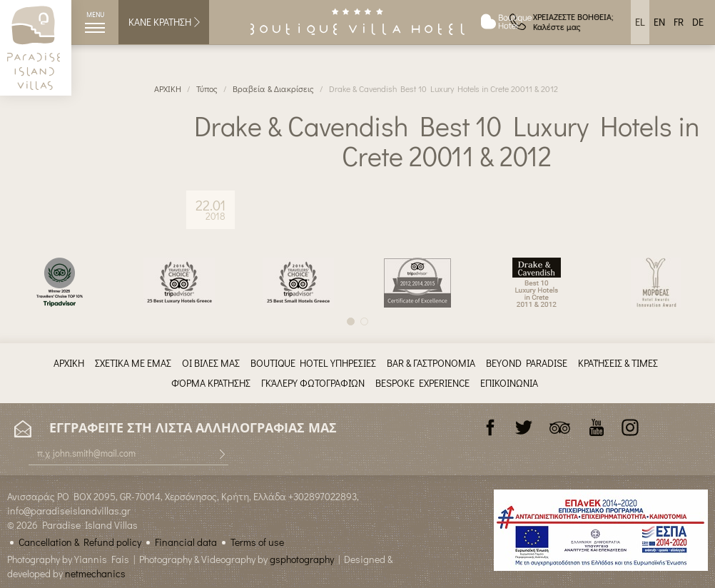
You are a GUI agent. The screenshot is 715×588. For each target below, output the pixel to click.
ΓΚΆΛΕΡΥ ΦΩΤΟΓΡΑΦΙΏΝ (313, 383)
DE (698, 22)
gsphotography (302, 559)
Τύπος (207, 88)
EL (640, 22)
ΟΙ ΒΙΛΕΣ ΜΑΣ (211, 363)
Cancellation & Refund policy (80, 542)
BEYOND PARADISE (527, 363)
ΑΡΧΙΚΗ (168, 88)
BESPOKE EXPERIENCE (422, 383)
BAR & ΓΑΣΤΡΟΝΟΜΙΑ (431, 363)
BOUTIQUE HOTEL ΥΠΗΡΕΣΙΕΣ (313, 363)
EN (659, 22)
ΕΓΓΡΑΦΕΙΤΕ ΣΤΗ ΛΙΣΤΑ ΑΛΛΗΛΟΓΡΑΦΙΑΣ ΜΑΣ (176, 428)
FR (679, 22)
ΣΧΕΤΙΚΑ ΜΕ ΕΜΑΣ (133, 363)
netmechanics (95, 573)
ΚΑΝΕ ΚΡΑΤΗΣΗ (165, 22)
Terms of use (257, 542)
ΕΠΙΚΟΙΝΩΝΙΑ (509, 383)
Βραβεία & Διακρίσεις (273, 88)
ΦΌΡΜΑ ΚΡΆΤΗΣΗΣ (211, 383)
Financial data (186, 542)
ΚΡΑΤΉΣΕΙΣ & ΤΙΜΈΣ (618, 363)
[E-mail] (128, 453)
